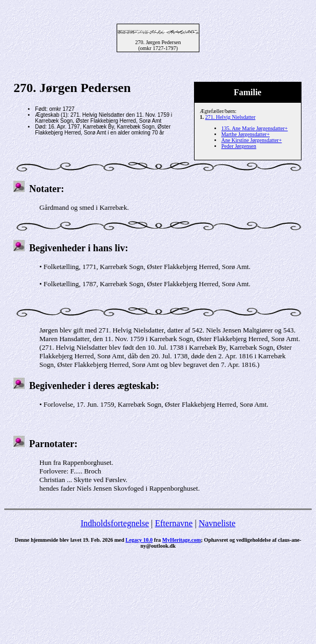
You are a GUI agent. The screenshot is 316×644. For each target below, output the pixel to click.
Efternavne (174, 523)
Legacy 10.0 (139, 540)
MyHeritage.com (182, 540)
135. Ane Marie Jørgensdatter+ (255, 128)
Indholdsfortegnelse (115, 523)
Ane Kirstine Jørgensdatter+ (252, 140)
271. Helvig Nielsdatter (231, 117)
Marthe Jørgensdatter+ (246, 134)
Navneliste (217, 523)
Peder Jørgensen (239, 146)
